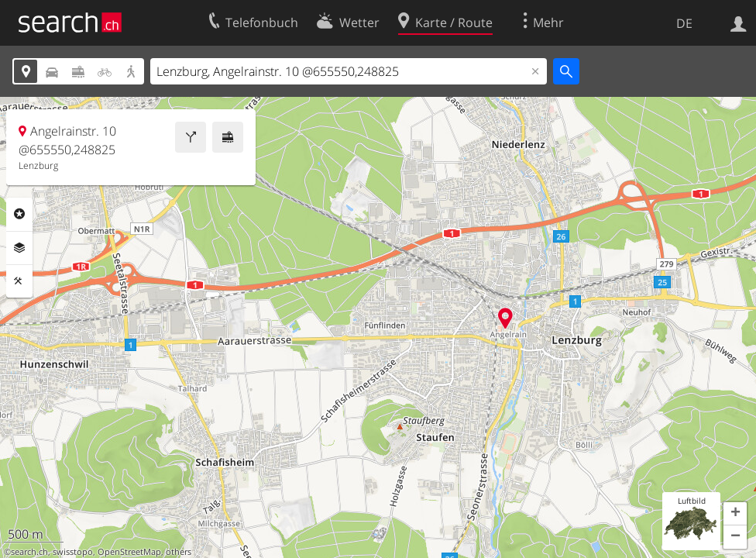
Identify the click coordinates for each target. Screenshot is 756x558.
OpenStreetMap (129, 552)
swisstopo (73, 552)
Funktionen (19, 281)
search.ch (29, 552)
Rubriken (19, 214)
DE (684, 23)
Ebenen (19, 248)
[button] (735, 514)
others (179, 552)
